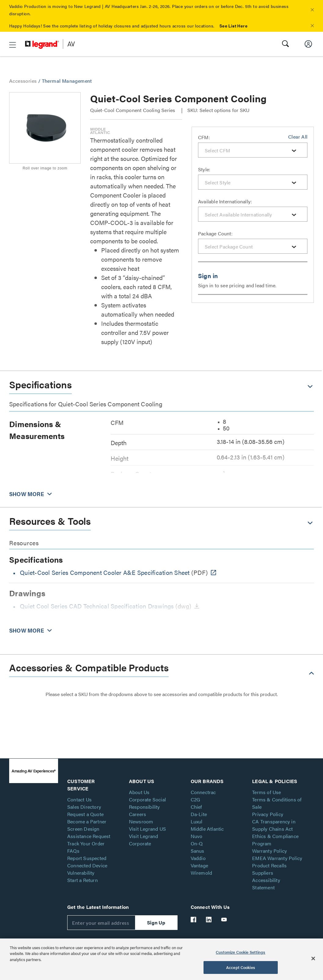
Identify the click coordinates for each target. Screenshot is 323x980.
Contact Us (79, 799)
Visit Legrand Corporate (144, 840)
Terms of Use (266, 792)
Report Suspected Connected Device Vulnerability (87, 865)
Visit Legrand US (147, 829)
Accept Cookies (241, 967)
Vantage (199, 865)
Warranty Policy (270, 851)
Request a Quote (85, 814)
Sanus (198, 851)
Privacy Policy (268, 814)
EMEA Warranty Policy (277, 858)
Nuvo (197, 836)
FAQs (73, 851)
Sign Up (156, 922)
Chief (196, 807)
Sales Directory (84, 807)
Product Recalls (269, 865)
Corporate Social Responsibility (147, 803)
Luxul (197, 821)
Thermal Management (67, 81)
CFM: (204, 137)
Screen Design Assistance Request (89, 832)
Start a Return (83, 880)
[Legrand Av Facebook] (194, 920)
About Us (139, 792)
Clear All (298, 137)
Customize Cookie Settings (240, 952)
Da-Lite (199, 814)
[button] (312, 10)
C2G (196, 799)
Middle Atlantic (207, 829)
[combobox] (253, 150)
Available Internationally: (225, 201)
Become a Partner (87, 821)
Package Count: (215, 233)
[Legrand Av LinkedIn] (209, 920)
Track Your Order (86, 843)
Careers (138, 814)
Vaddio (198, 858)
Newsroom (141, 821)
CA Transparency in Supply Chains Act (274, 825)
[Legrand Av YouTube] (224, 920)
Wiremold (202, 873)
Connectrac (203, 792)
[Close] (313, 958)
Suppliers (263, 873)
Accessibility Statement (266, 884)
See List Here (233, 26)
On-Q (197, 843)
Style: (204, 169)
